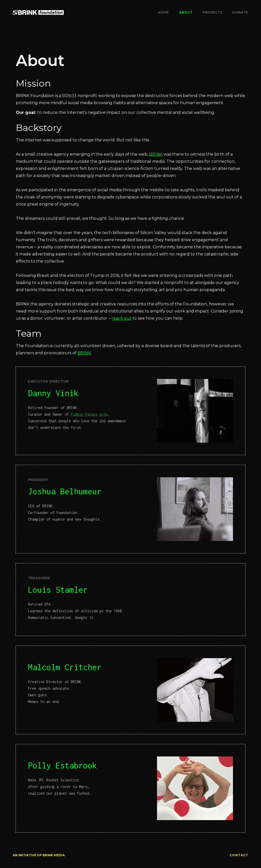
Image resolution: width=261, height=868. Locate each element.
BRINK (156, 154)
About (186, 12)
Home (164, 12)
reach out (121, 318)
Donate (240, 12)
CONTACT (239, 855)
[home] (38, 12)
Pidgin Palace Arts (89, 414)
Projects (213, 12)
